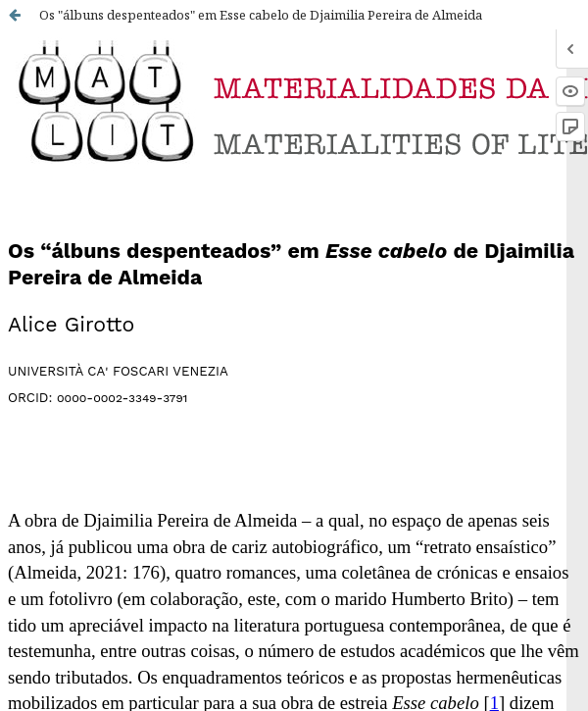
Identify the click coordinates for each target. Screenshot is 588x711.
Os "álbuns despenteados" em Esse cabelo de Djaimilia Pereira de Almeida (261, 15)
